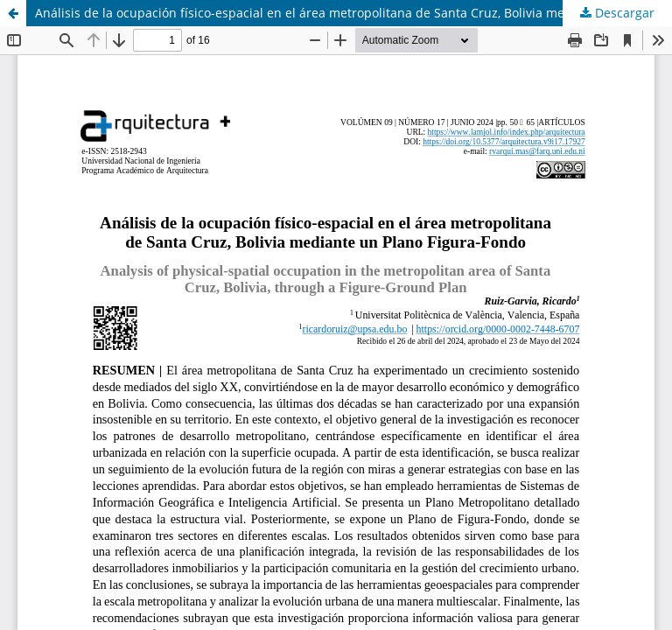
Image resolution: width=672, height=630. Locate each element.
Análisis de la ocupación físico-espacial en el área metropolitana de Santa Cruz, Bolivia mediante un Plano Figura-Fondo (353, 13)
